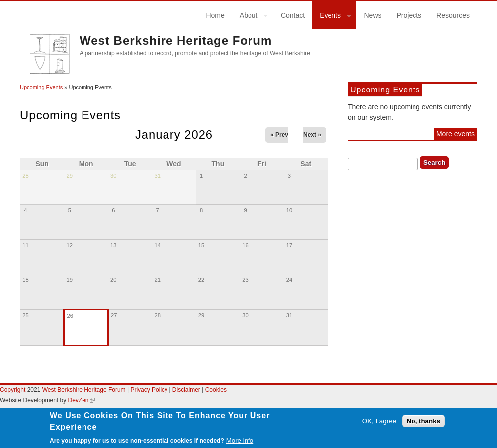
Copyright (13, 390)
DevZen (82, 400)
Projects (409, 15)
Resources (453, 15)
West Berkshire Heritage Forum (176, 41)
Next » (312, 135)
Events (332, 17)
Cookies (216, 390)
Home (215, 15)
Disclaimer (187, 390)
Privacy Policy (149, 390)
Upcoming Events (41, 87)
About (250, 17)
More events (456, 134)
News (373, 15)
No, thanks (423, 426)
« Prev (279, 135)
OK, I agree (379, 426)
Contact (293, 15)
